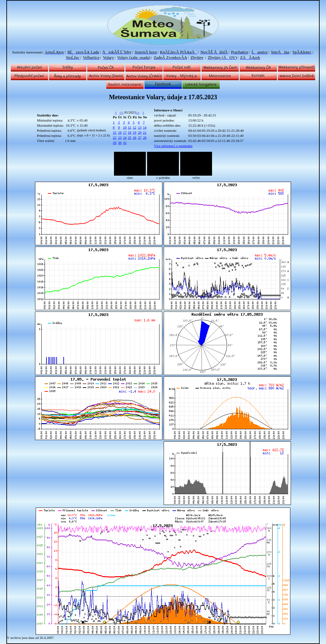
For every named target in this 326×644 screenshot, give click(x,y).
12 (135, 127)
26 (135, 137)
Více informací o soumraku (173, 146)
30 (120, 143)
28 (145, 137)
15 (115, 132)
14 (145, 127)
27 (140, 137)
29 (115, 143)
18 (129, 132)
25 (129, 137)
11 (129, 127)
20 (140, 132)
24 (125, 137)
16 (120, 132)
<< (121, 112)
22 (115, 137)
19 (135, 132)
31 (125, 143)
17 (125, 132)
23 (120, 137)
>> (138, 112)
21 (145, 132)
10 (125, 127)
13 (140, 127)
